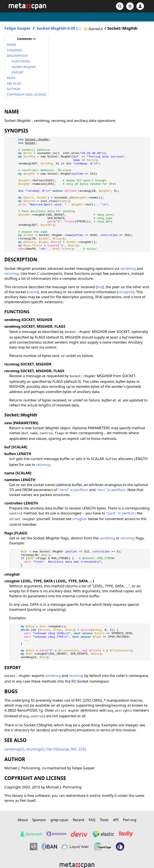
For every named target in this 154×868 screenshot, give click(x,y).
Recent (79, 820)
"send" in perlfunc (73, 490)
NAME (11, 44)
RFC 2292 (79, 749)
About (23, 820)
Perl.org (130, 820)
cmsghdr (126, 292)
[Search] (120, 6)
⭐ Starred (93, 29)
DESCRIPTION (17, 56)
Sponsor (39, 820)
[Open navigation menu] (130, 6)
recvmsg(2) (35, 749)
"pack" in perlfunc (121, 513)
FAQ (92, 820)
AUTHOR (13, 89)
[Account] (140, 6)
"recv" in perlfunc (111, 490)
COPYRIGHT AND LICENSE (27, 94)
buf (100, 287)
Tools (104, 820)
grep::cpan (59, 820)
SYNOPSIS (14, 50)
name (33, 292)
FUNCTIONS (21, 61)
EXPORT (18, 72)
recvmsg (12, 273)
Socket (30, 143)
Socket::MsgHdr (24, 67)
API (116, 820)
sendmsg (128, 268)
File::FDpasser (58, 749)
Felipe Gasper (18, 28)
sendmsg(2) (14, 749)
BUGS (11, 78)
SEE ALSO (14, 83)
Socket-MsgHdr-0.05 (56, 28)
